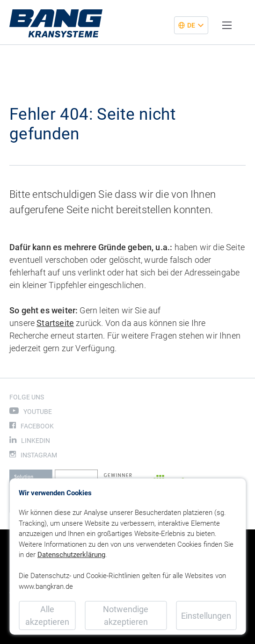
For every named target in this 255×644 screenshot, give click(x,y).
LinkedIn (36, 441)
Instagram (39, 455)
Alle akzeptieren (47, 615)
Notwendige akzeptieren (126, 615)
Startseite (55, 323)
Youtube (38, 412)
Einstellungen (206, 616)
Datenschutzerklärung (71, 555)
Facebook (37, 426)
